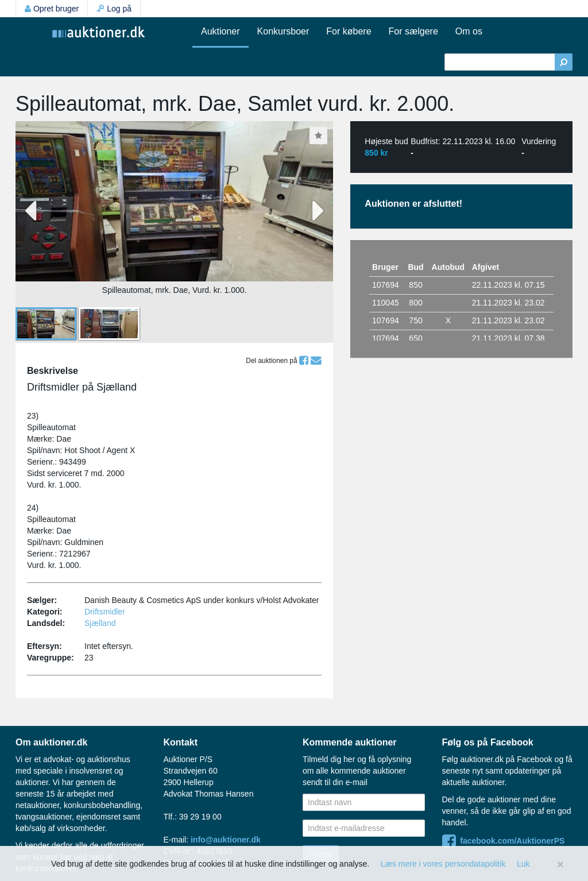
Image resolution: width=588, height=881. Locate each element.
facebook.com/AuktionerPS (504, 841)
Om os (469, 31)
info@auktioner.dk (226, 840)
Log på (114, 9)
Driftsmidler (105, 612)
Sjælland (100, 623)
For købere (349, 31)
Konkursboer (283, 31)
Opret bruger (52, 9)
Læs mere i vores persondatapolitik (443, 864)
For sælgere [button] (413, 31)
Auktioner (220, 31)
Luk (523, 864)
